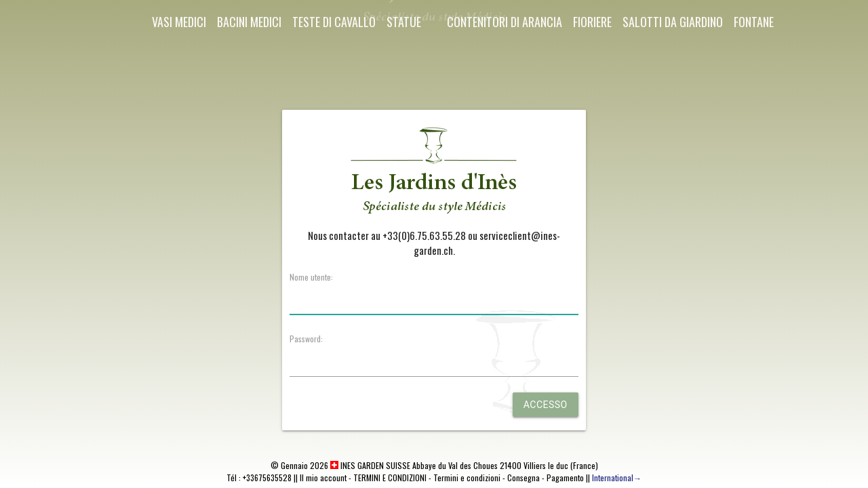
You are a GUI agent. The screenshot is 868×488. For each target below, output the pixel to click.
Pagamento (565, 477)
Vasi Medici (179, 22)
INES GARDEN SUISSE (370, 465)
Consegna (524, 477)
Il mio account (323, 477)
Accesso (546, 405)
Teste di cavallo (334, 22)
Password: (306, 339)
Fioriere (592, 22)
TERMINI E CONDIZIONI (390, 477)
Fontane (754, 22)
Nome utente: (311, 277)
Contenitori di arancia (505, 22)
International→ (617, 477)
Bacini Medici (249, 22)
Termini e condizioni (467, 477)
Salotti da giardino (673, 22)
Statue (404, 22)
